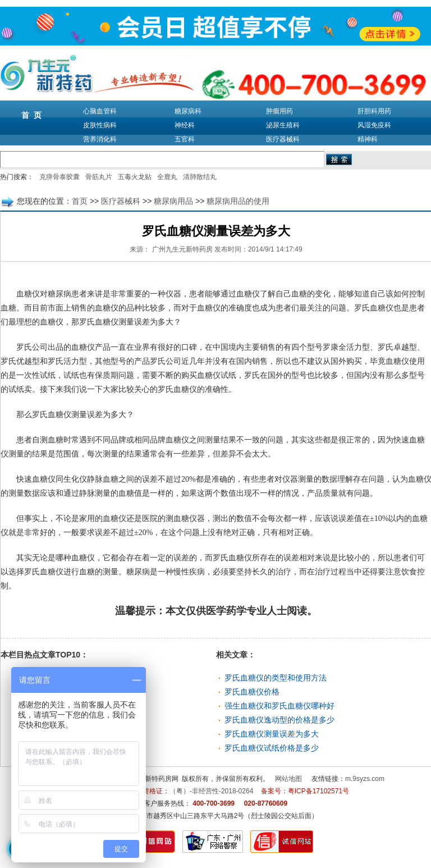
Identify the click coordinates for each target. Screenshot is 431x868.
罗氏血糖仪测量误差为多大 (272, 734)
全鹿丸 (167, 177)
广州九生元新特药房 (182, 249)
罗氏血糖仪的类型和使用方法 (276, 678)
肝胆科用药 (374, 111)
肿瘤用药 (279, 111)
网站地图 (288, 779)
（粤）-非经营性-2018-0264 (211, 791)
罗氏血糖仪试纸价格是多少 (272, 748)
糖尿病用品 (173, 201)
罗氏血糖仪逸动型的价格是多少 (279, 720)
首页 (80, 201)
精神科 (368, 139)
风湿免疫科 (374, 125)
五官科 (185, 139)
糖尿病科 (188, 111)
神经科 (185, 125)
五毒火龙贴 (135, 177)
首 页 (31, 115)
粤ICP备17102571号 (318, 791)
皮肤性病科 (100, 125)
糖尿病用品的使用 (238, 201)
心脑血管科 (100, 111)
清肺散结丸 (200, 177)
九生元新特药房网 (152, 779)
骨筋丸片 (99, 177)
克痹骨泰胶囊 (59, 177)
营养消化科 (100, 139)
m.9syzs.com (365, 779)
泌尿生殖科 (283, 125)
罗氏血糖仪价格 (252, 692)
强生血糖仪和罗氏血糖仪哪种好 (279, 706)
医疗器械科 (283, 139)
